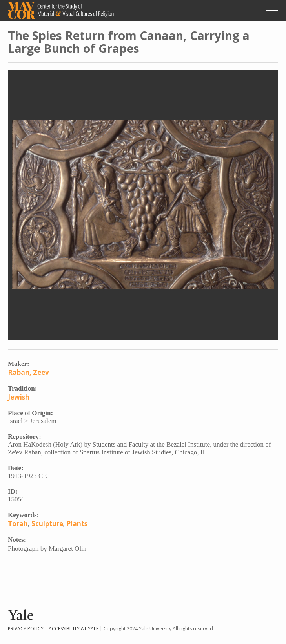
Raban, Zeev (28, 372)
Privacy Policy (26, 629)
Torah (18, 524)
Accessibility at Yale (74, 629)
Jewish (19, 397)
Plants (77, 524)
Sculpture (47, 524)
